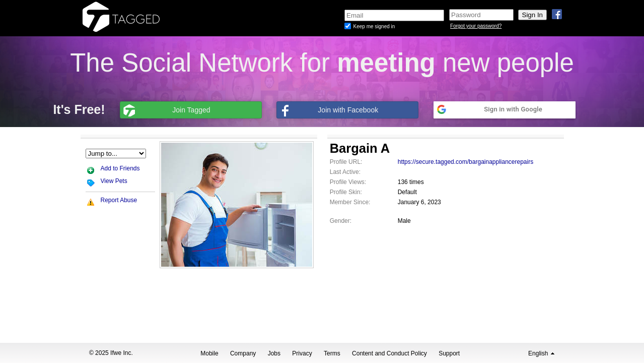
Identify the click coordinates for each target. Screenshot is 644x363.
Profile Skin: (346, 192)
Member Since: (350, 202)
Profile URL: (346, 162)
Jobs (274, 353)
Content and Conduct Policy (389, 353)
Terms (332, 353)
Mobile (209, 353)
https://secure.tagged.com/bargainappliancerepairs (466, 162)
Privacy (302, 353)
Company (243, 353)
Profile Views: (348, 182)
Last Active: (345, 172)
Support (449, 353)
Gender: (341, 221)
